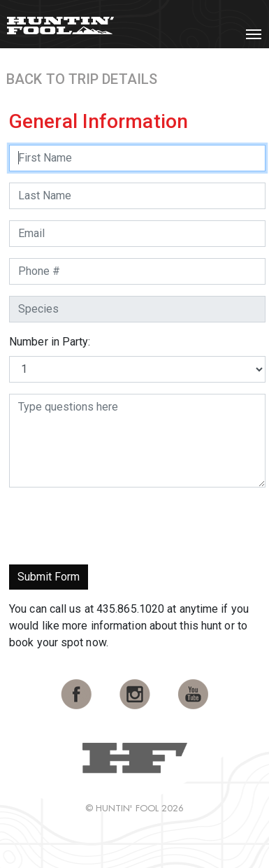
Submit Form (49, 577)
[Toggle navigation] (254, 34)
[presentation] (115, 526)
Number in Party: (50, 342)
